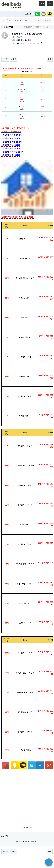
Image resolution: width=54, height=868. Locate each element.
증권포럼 (38, 27)
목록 (50, 59)
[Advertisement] (27, 739)
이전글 (5, 59)
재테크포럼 (28, 27)
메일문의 (34, 851)
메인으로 (48, 851)
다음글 (13, 59)
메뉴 (49, 3)
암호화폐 (47, 27)
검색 (42, 3)
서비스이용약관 (23, 851)
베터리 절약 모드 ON (27, 860)
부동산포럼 (8, 27)
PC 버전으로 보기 (27, 865)
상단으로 (48, 854)
